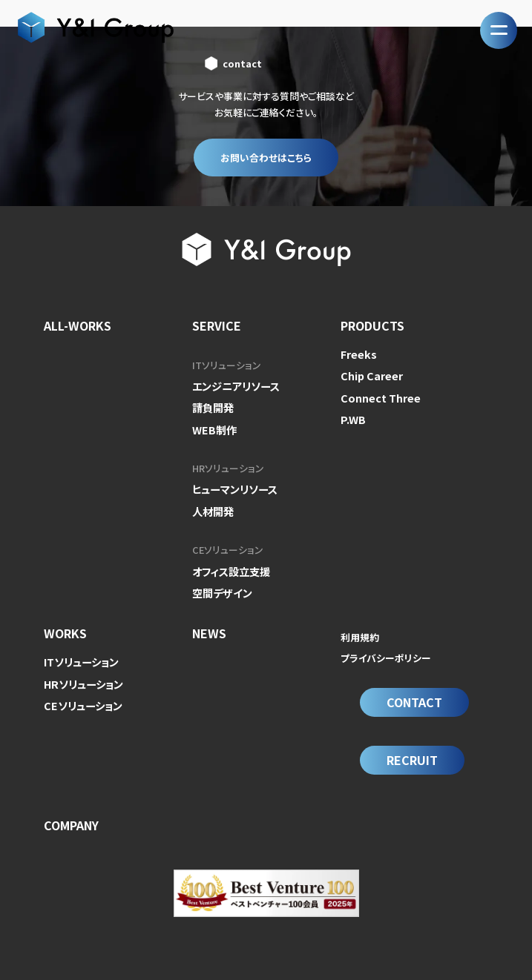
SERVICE (217, 325)
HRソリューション (228, 464)
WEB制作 (213, 425)
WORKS (65, 622)
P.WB (352, 413)
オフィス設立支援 (229, 562)
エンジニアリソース (233, 385)
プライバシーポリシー (386, 646)
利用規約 (360, 626)
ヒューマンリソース (232, 484)
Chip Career (369, 373)
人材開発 (211, 504)
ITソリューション (227, 365)
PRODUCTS (372, 325)
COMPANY (71, 801)
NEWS (209, 622)
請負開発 (211, 405)
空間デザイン (220, 582)
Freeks (357, 353)
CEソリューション (228, 542)
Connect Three (376, 393)
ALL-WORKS (78, 325)
